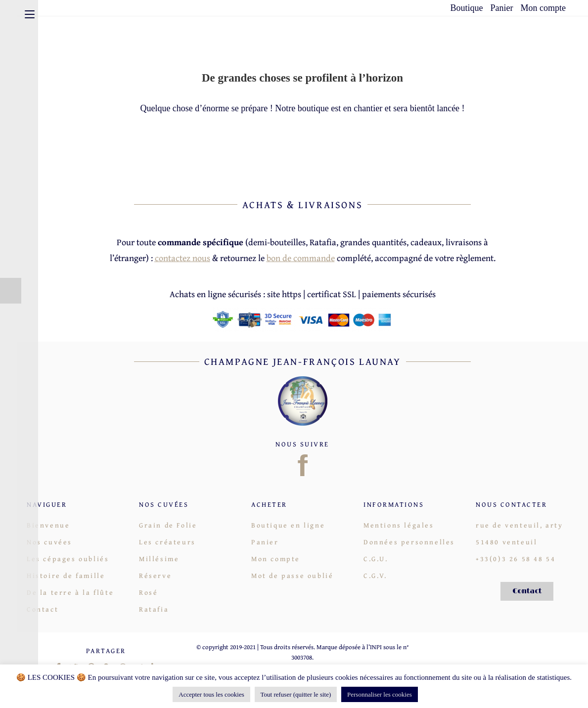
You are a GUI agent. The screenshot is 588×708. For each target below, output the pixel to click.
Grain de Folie (168, 525)
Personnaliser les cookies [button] (380, 694)
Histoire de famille (66, 575)
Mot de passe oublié (292, 575)
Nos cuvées (49, 542)
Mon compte (543, 8)
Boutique (467, 8)
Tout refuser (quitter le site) (296, 694)
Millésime (159, 559)
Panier (502, 8)
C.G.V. (375, 575)
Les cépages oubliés (68, 559)
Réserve (155, 575)
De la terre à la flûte (70, 592)
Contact (43, 609)
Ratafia (154, 609)
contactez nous (182, 258)
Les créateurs (167, 542)
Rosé (148, 592)
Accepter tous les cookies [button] (211, 694)
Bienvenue (48, 525)
